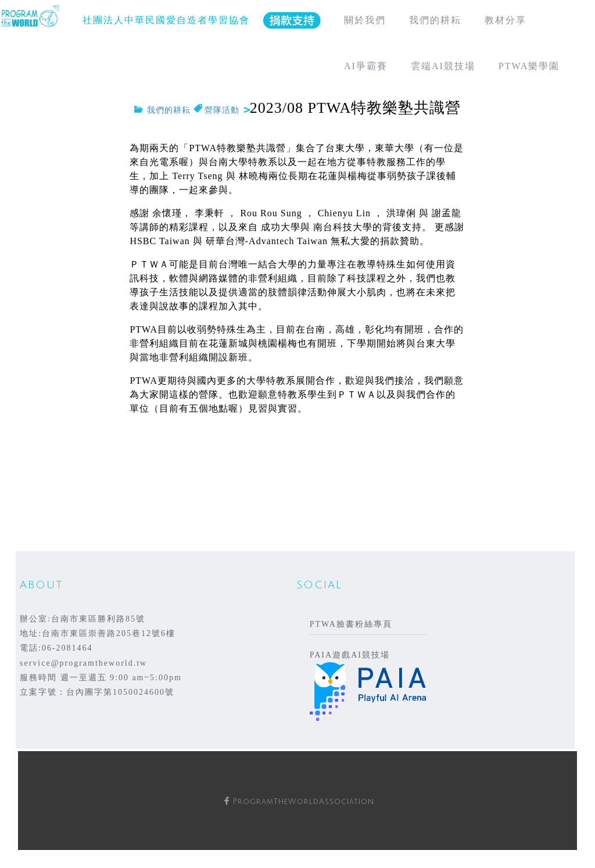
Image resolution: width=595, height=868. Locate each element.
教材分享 (506, 20)
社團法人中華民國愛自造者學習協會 (166, 20)
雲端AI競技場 (443, 66)
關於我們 (365, 20)
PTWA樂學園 (529, 66)
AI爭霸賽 (366, 66)
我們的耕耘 (435, 20)
